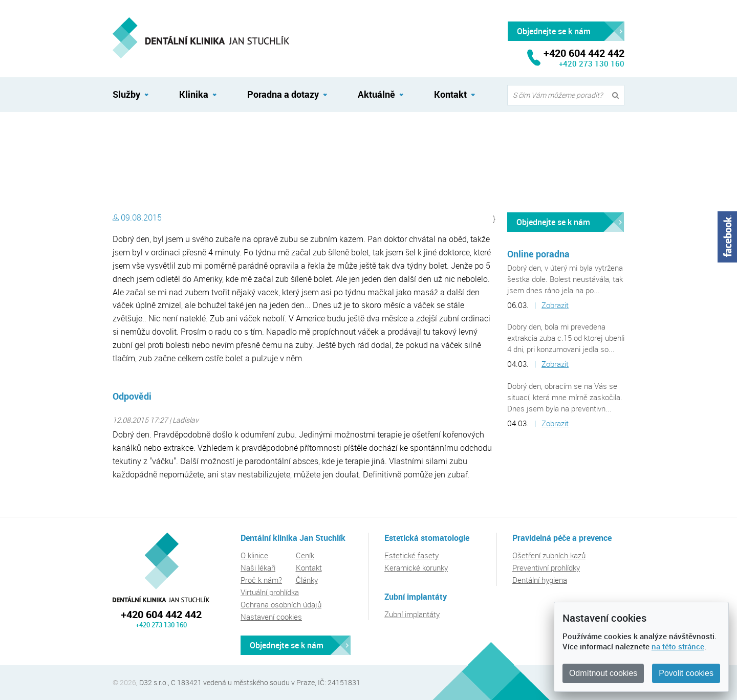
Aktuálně (376, 94)
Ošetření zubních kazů (549, 555)
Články (307, 580)
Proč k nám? (261, 580)
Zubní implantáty (412, 614)
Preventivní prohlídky (546, 567)
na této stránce (678, 646)
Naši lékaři (258, 567)
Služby (126, 94)
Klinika (194, 94)
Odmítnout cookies (603, 673)
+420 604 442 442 (161, 614)
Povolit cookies (686, 673)
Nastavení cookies (271, 617)
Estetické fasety (411, 555)
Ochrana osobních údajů (281, 604)
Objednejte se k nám (553, 222)
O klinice (254, 555)
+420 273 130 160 (592, 63)
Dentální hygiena (540, 580)
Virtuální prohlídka (270, 592)
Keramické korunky (416, 567)
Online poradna (538, 254)
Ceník (305, 555)
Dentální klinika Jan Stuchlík (157, 135)
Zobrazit (555, 305)
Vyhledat (618, 95)
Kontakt (450, 94)
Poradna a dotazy (283, 94)
